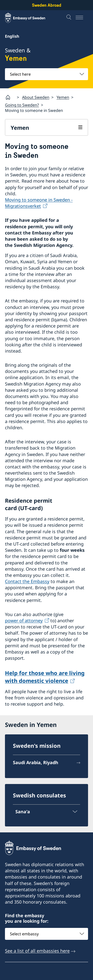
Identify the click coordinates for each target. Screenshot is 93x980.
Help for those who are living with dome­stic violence (45, 677)
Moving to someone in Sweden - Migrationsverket (39, 203)
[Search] (69, 18)
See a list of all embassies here (37, 951)
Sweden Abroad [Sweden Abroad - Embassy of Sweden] (47, 5)
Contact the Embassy (27, 581)
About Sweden (36, 97)
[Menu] (82, 18)
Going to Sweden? (22, 105)
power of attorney (24, 621)
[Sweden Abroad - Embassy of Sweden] (30, 18)
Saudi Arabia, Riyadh (36, 762)
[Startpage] (10, 97)
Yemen (63, 97)
